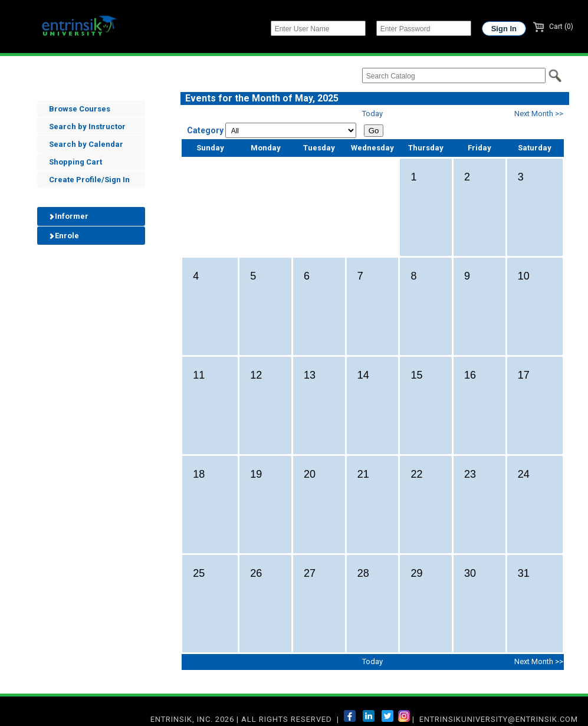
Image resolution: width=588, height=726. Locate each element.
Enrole (63, 236)
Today (372, 114)
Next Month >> (539, 114)
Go (374, 131)
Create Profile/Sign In (89, 180)
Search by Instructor (87, 127)
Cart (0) (553, 27)
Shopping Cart (75, 162)
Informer (68, 216)
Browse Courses (80, 109)
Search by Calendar (86, 144)
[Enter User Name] (318, 28)
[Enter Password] (424, 28)
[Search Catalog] (454, 75)
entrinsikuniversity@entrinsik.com (499, 719)
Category (205, 130)
